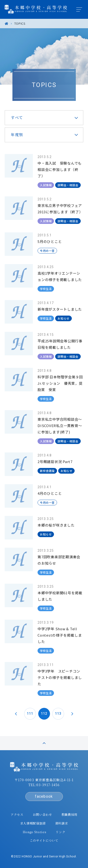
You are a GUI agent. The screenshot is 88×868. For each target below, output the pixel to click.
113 (58, 713)
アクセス (17, 814)
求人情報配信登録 (33, 823)
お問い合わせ (42, 814)
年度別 (17, 135)
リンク (60, 832)
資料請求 (62, 823)
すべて (17, 117)
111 (30, 713)
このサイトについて (44, 840)
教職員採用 (69, 814)
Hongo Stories (34, 832)
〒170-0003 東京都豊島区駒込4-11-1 (44, 780)
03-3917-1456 (48, 785)
